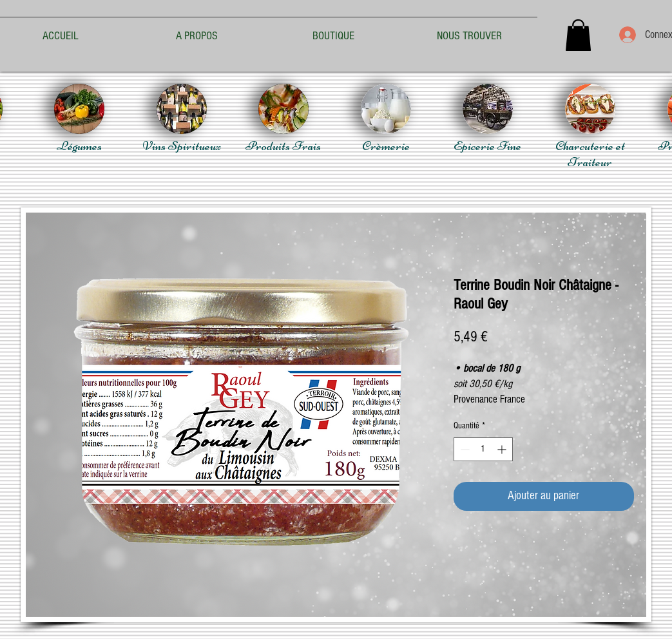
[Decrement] (464, 449)
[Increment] (503, 449)
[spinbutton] (483, 449)
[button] (578, 35)
